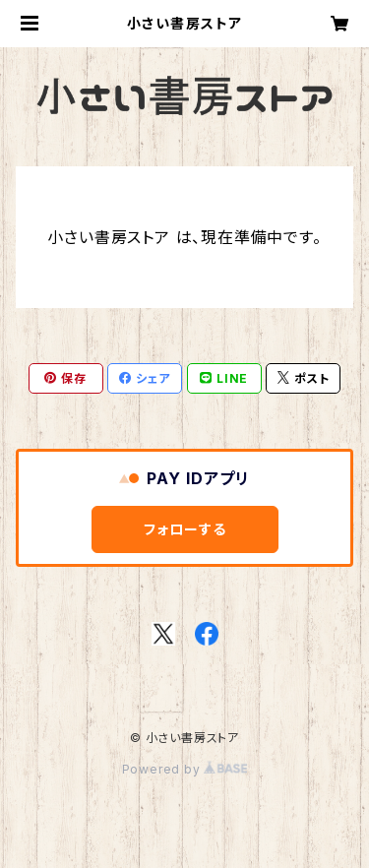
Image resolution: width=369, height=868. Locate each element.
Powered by (185, 769)
